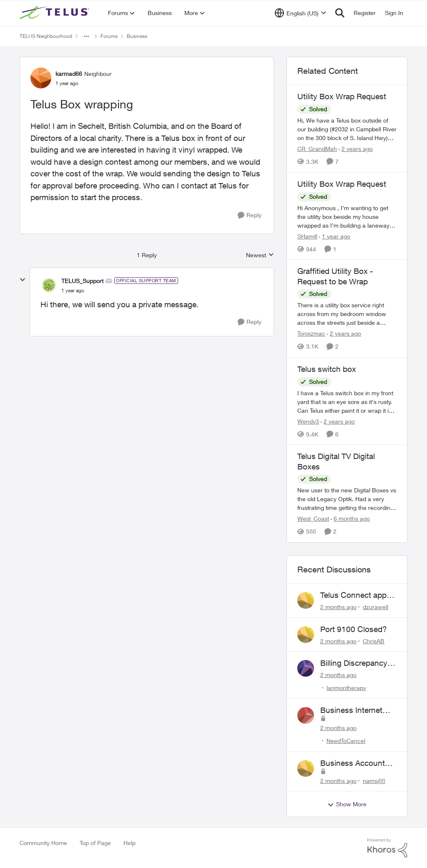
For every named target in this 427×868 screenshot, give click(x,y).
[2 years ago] (356, 149)
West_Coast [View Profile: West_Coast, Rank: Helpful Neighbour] (313, 519)
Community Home (43, 843)
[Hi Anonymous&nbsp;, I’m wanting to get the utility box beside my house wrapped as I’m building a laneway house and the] (347, 216)
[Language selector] (300, 13)
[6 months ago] (350, 519)
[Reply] (250, 215)
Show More (347, 804)
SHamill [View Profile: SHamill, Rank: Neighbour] (307, 236)
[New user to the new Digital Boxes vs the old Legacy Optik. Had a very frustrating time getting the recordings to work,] (347, 499)
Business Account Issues (353, 763)
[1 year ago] (335, 236)
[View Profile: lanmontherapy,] (306, 668)
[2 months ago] (338, 607)
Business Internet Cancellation (351, 710)
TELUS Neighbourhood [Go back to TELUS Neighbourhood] (46, 36)
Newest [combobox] (260, 255)
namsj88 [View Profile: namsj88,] (374, 780)
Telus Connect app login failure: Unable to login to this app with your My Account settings (355, 595)
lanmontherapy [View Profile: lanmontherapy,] (346, 688)
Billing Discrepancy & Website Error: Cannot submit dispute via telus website (357, 663)
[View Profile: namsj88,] (306, 768)
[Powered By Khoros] (387, 848)
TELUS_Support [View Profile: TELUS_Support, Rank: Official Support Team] (82, 281)
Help (129, 843)
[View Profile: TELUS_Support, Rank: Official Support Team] (49, 285)
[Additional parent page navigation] (86, 36)
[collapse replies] (23, 280)
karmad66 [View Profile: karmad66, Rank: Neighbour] (69, 74)
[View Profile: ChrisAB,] (306, 635)
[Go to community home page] (55, 13)
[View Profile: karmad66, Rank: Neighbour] (41, 78)
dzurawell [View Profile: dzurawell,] (376, 607)
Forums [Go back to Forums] (109, 36)
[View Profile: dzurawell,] (306, 600)
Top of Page (95, 843)
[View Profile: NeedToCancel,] (306, 715)
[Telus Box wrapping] (73, 291)
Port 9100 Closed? (354, 629)
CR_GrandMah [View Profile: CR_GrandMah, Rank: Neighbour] (317, 149)
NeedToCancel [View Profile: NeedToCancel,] (346, 741)
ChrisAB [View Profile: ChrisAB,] (374, 641)
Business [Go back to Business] (137, 36)
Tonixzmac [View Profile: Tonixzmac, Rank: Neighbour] (311, 334)
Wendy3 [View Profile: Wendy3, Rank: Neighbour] (308, 421)
